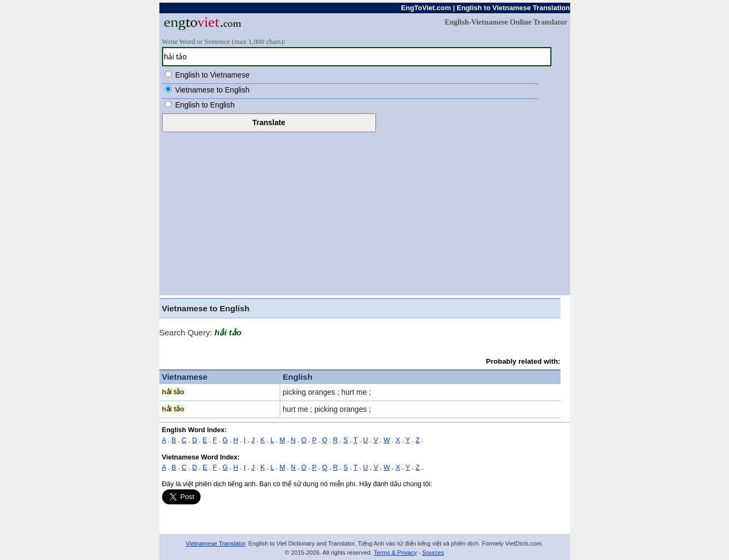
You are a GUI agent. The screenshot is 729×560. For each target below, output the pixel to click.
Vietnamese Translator (215, 543)
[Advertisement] (365, 212)
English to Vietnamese (212, 75)
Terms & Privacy (396, 553)
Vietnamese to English (212, 90)
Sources (433, 553)
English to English (205, 105)
